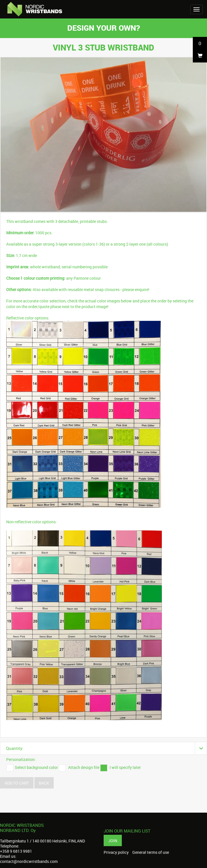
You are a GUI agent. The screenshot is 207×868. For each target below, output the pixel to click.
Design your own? (104, 28)
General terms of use (151, 852)
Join (113, 841)
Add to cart (17, 783)
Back (44, 783)
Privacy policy (116, 852)
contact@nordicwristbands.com (29, 861)
